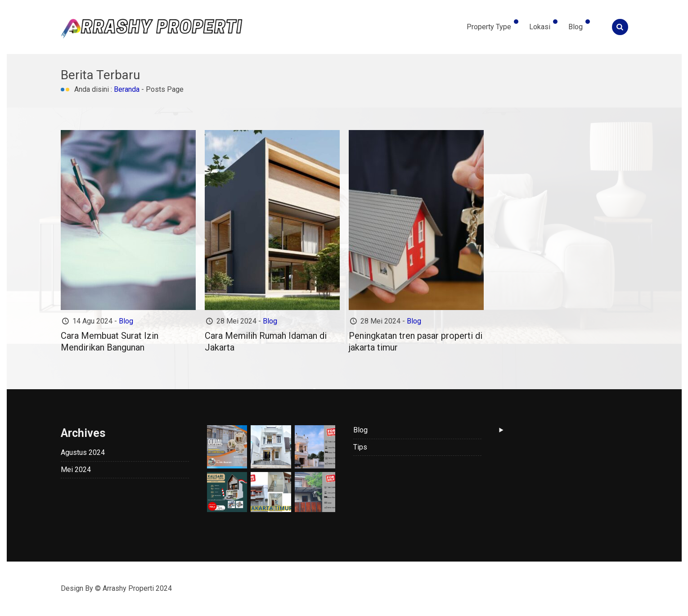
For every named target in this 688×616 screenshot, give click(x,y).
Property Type (489, 27)
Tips (360, 447)
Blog (576, 27)
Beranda (127, 89)
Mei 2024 (76, 470)
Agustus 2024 (83, 452)
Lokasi (540, 27)
